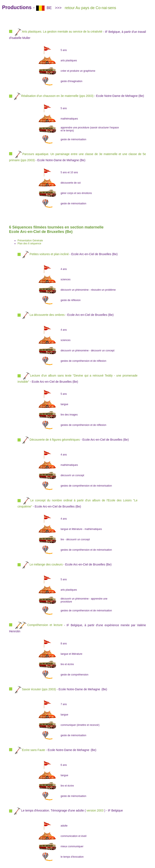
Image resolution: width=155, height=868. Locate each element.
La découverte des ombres (47, 315)
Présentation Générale (30, 241)
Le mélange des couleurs (46, 564)
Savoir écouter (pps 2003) (39, 689)
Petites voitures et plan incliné (49, 254)
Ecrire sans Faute (34, 750)
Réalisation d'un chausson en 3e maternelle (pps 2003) (57, 96)
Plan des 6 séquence (29, 243)
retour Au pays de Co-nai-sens (90, 8)
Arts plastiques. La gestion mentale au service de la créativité (58, 32)
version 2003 (95, 810)
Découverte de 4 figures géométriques (55, 439)
